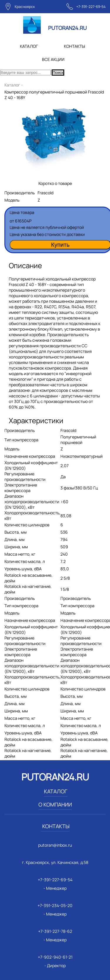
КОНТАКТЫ (75, 46)
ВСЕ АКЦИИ (53, 59)
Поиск (58, 73)
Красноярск (25, 7)
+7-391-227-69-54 (91, 7)
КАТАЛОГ (29, 46)
